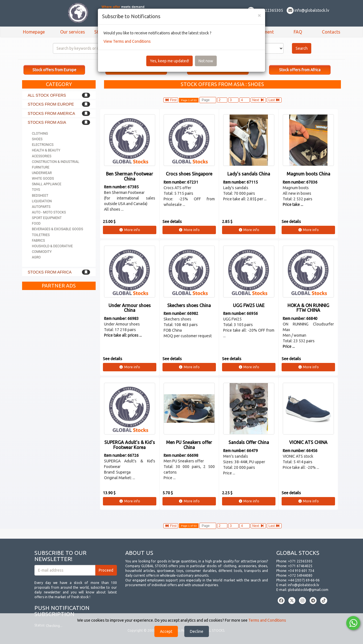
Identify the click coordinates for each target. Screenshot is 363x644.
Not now (206, 61)
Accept (166, 631)
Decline (197, 631)
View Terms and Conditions (127, 41)
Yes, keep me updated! (169, 61)
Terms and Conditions (267, 620)
